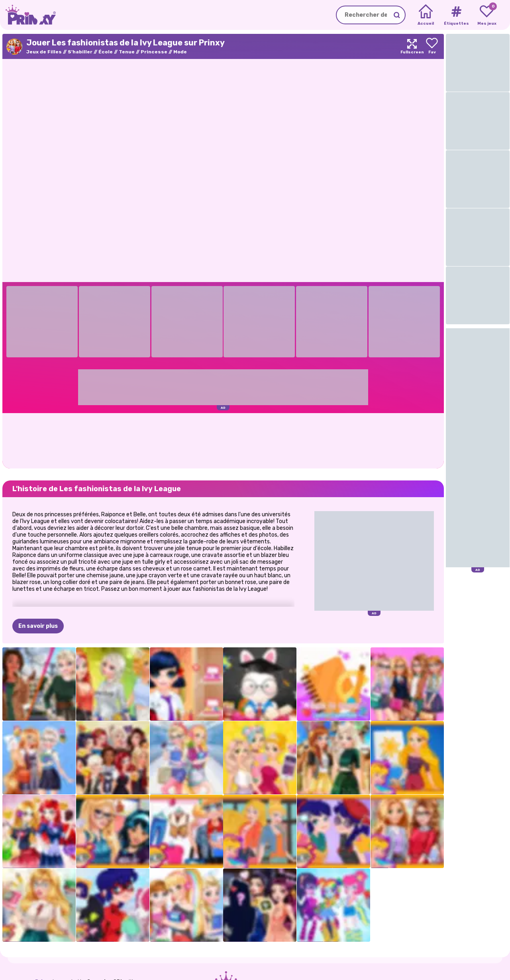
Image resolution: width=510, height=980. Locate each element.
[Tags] (456, 15)
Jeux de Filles (44, 52)
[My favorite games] (487, 15)
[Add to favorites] (432, 46)
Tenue (127, 52)
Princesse (154, 52)
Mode (180, 52)
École (106, 52)
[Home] (426, 15)
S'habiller (80, 52)
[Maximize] (412, 46)
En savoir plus (38, 626)
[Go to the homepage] (28, 15)
